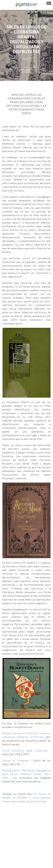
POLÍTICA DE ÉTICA (33, 840)
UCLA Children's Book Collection (25, 751)
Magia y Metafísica (28, 821)
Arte (15, 816)
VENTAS (25, 835)
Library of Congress (15, 760)
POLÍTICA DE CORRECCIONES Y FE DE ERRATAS (20, 849)
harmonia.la (21, 859)
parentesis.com (8, 859)
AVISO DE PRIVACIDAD (10, 835)
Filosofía (32, 816)
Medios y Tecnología (9, 821)
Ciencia (22, 816)
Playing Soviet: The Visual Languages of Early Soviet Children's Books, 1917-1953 (26, 774)
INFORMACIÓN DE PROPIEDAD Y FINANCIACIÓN (20, 854)
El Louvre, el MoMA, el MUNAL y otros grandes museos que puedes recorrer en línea (26, 798)
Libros (26, 59)
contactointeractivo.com (38, 859)
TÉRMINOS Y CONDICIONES (12, 840)
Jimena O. (28, 70)
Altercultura (6, 816)
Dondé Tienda (7, 864)
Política (41, 821)
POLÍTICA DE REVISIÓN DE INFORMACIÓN (17, 844)
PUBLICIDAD (36, 835)
